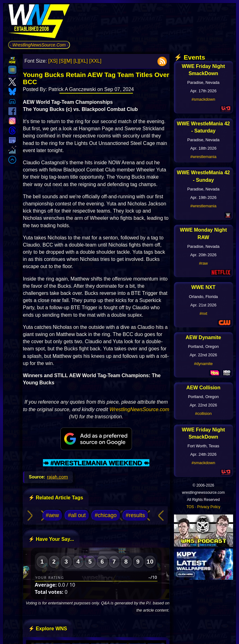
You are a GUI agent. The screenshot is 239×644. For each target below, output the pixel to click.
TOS (190, 507)
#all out (77, 515)
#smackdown (204, 99)
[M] (68, 61)
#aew (52, 515)
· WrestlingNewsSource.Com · (39, 45)
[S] (62, 61)
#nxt (203, 313)
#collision (203, 413)
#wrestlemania (204, 157)
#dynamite (204, 364)
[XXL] (95, 61)
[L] (76, 61)
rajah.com (57, 477)
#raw (203, 263)
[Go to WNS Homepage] (39, 22)
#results (135, 515)
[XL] (83, 61)
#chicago (105, 515)
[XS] (53, 61)
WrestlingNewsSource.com (139, 409)
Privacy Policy (209, 507)
